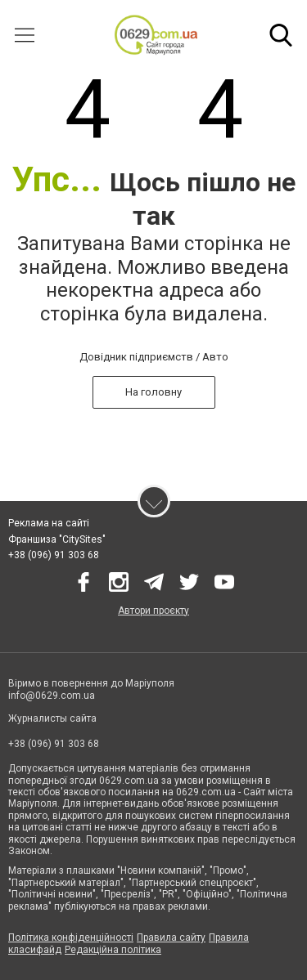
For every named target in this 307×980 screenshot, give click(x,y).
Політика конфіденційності (71, 937)
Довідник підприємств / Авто (154, 357)
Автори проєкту (153, 611)
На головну (153, 392)
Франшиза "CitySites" (57, 539)
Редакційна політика (113, 950)
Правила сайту (171, 937)
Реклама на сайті (49, 523)
